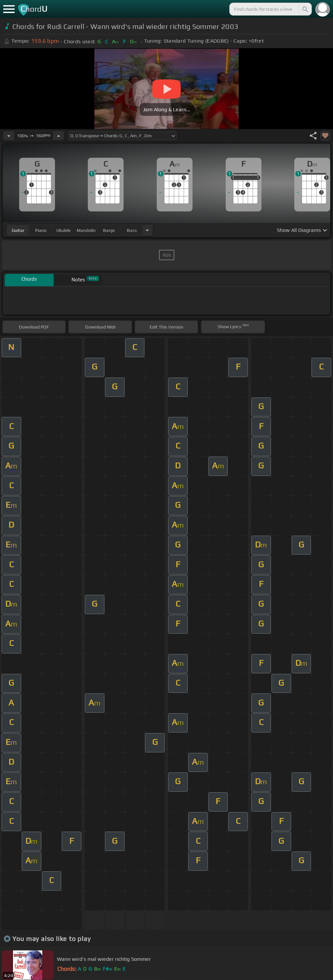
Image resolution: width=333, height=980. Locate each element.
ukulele (63, 230)
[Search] (305, 9)
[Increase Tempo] (59, 136)
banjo (109, 230)
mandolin (86, 230)
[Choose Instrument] (147, 230)
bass (132, 230)
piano (41, 230)
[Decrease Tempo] (9, 136)
